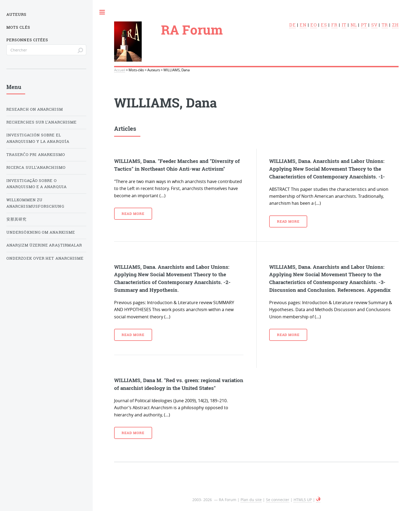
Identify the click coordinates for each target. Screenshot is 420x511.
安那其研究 (16, 219)
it (344, 25)
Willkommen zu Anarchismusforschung (35, 203)
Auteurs (17, 14)
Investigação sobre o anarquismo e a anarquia (37, 184)
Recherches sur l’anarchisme (42, 122)
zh (395, 25)
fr (334, 25)
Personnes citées (27, 40)
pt (364, 25)
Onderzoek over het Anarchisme (45, 258)
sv (374, 25)
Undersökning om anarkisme (41, 232)
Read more (133, 214)
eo (314, 25)
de (292, 25)
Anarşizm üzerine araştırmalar (44, 245)
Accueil (120, 70)
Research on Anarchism (35, 109)
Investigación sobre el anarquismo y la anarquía (38, 138)
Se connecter (278, 500)
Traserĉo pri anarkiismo (36, 155)
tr (385, 25)
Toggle (102, 12)
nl (354, 25)
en (303, 25)
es (324, 25)
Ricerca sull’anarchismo (36, 167)
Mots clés (18, 27)
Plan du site (251, 500)
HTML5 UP (303, 500)
